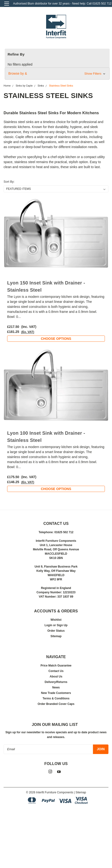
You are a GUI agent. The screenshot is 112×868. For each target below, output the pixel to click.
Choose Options (56, 339)
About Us (56, 677)
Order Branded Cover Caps (56, 704)
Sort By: (9, 182)
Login (48, 625)
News (56, 687)
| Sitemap (80, 792)
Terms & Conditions (56, 698)
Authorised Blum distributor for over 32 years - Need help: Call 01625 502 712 (62, 4)
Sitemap (56, 636)
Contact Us (56, 671)
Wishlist (56, 620)
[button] (57, 74)
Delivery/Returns (56, 682)
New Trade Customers (56, 693)
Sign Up (62, 625)
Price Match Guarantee (56, 666)
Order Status (56, 631)
